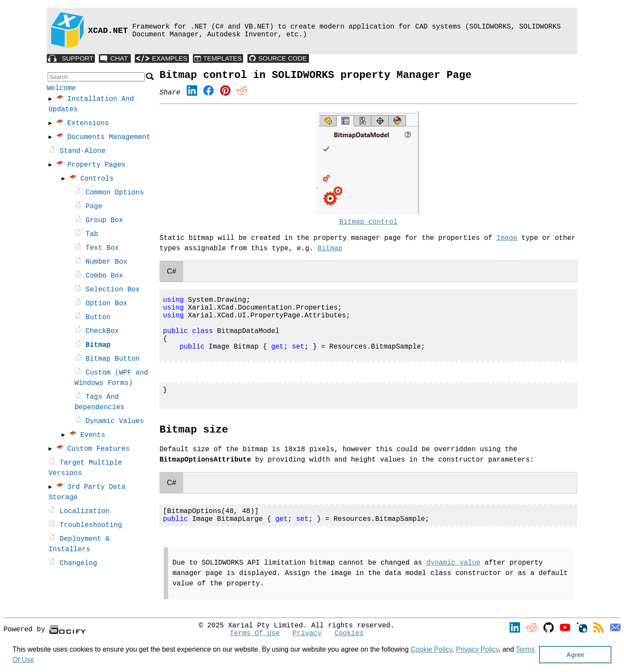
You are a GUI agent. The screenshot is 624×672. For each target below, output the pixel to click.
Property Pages (97, 167)
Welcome (61, 89)
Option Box (107, 305)
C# (172, 276)
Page (94, 208)
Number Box (107, 264)
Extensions (89, 125)
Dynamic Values (115, 423)
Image (507, 242)
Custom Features (99, 451)
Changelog (78, 565)
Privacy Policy (477, 649)
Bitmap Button (113, 361)
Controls (98, 181)
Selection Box (113, 291)
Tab (92, 236)
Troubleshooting (91, 527)
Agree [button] (575, 655)
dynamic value (453, 591)
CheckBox (102, 333)
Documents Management (110, 139)
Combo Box (104, 278)
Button (98, 319)
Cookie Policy (432, 649)
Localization (85, 513)
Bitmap (98, 347)
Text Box (102, 250)
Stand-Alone (83, 153)
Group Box (104, 222)
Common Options (115, 194)
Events (94, 437)
